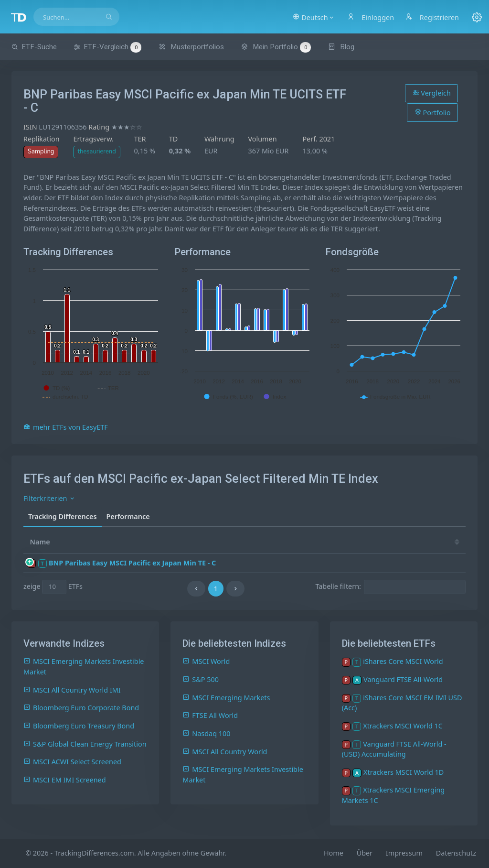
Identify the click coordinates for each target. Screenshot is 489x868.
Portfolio (433, 112)
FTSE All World (210, 715)
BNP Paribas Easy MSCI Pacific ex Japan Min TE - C (132, 563)
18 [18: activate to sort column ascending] (390, 542)
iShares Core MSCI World (403, 661)
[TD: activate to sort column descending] (278, 542)
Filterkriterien (49, 498)
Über (365, 853)
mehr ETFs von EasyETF (66, 427)
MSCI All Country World (225, 752)
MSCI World (206, 661)
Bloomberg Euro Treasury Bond (79, 726)
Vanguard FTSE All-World (403, 679)
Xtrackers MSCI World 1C (403, 726)
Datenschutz (456, 853)
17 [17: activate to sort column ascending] (418, 542)
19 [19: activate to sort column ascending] (361, 542)
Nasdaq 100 (206, 733)
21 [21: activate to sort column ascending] (304, 542)
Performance (128, 516)
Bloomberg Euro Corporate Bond (81, 708)
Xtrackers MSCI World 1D (404, 772)
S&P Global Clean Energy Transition (85, 744)
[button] (314, 17)
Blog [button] (341, 47)
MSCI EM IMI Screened (65, 780)
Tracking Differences (63, 516)
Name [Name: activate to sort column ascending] (40, 542)
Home (334, 853)
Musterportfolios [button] (191, 47)
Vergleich (432, 93)
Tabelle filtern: (390, 587)
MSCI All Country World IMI (72, 690)
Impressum (404, 853)
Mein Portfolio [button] (276, 47)
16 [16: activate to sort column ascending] (447, 542)
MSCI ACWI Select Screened (72, 762)
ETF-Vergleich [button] (107, 47)
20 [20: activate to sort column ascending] (332, 542)
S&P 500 (201, 679)
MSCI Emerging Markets (226, 698)
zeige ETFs (53, 587)
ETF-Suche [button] (34, 47)
